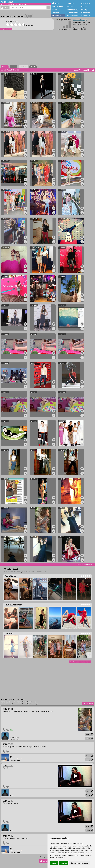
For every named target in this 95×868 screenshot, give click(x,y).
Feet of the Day (72, 10)
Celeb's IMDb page (80, 20)
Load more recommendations (80, 662)
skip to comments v (86, 564)
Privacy (84, 10)
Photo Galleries (58, 6)
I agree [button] (54, 863)
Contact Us (86, 16)
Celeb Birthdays (73, 13)
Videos (54, 10)
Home (57, 3)
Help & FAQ (86, 3)
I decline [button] (64, 863)
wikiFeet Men (56, 16)
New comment (88, 703)
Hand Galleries (72, 16)
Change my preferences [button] (79, 863)
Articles (70, 6)
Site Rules (70, 3)
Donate (84, 6)
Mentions (55, 13)
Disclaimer (85, 13)
